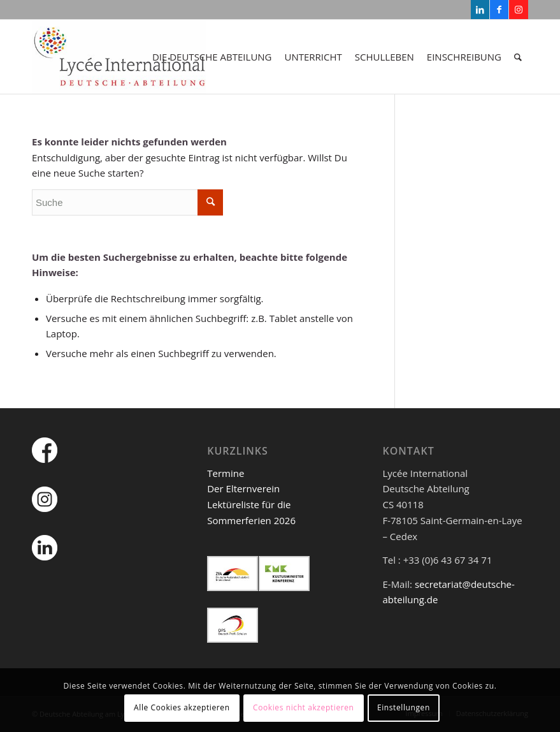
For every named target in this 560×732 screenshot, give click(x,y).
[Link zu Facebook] (499, 10)
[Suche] (518, 57)
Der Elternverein (243, 488)
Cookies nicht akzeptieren (304, 707)
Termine (226, 473)
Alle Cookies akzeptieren (182, 707)
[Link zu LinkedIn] (480, 10)
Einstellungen (404, 707)
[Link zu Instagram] (519, 10)
